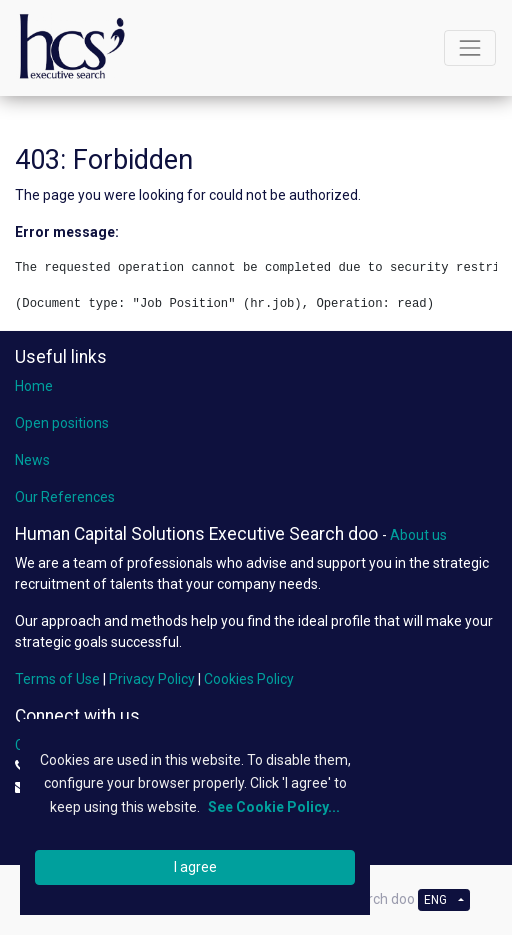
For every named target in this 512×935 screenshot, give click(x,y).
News (32, 460)
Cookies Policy (249, 679)
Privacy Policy (152, 679)
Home (34, 386)
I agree (195, 867)
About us (418, 535)
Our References (65, 497)
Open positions (62, 423)
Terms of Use (57, 679)
